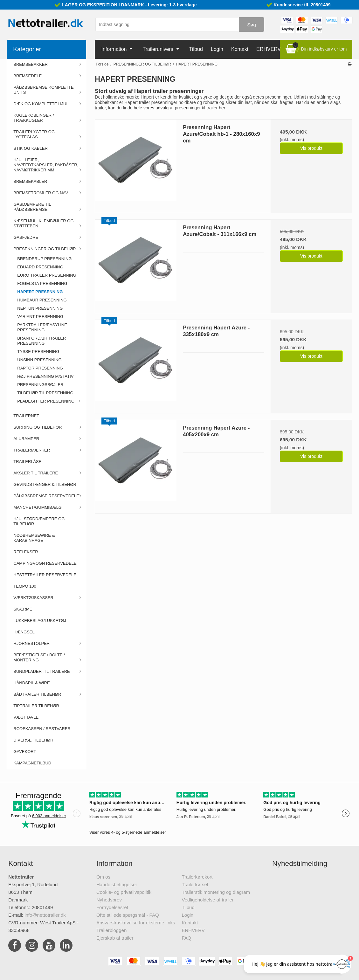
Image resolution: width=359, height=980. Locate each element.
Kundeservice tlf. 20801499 (302, 5)
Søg (252, 25)
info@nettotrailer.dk (45, 915)
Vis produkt (311, 148)
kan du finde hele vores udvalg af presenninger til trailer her (167, 108)
